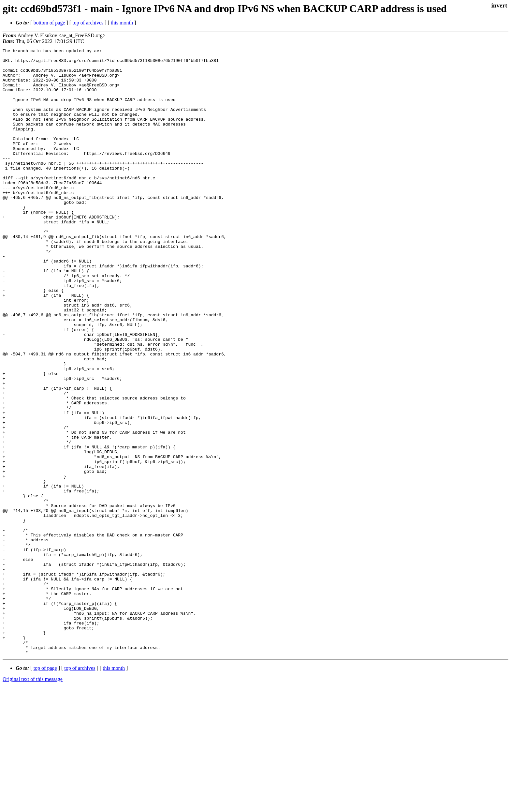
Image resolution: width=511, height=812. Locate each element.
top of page (45, 789)
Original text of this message (33, 800)
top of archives (88, 23)
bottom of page (49, 23)
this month (122, 23)
